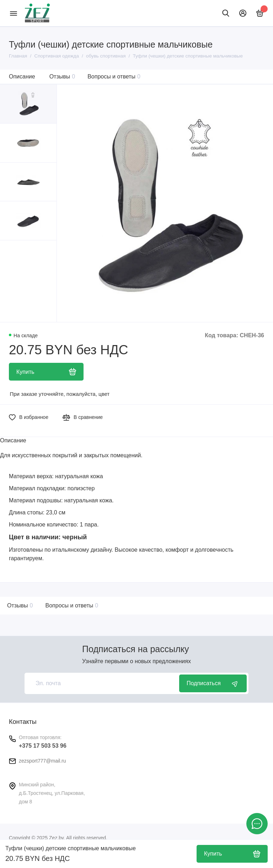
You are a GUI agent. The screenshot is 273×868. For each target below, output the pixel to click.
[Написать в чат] (257, 824)
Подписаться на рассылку (135, 649)
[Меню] (13, 13)
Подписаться (213, 683)
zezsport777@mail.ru (42, 761)
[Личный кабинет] (243, 13)
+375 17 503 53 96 (43, 746)
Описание (22, 77)
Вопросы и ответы (114, 77)
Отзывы (62, 77)
